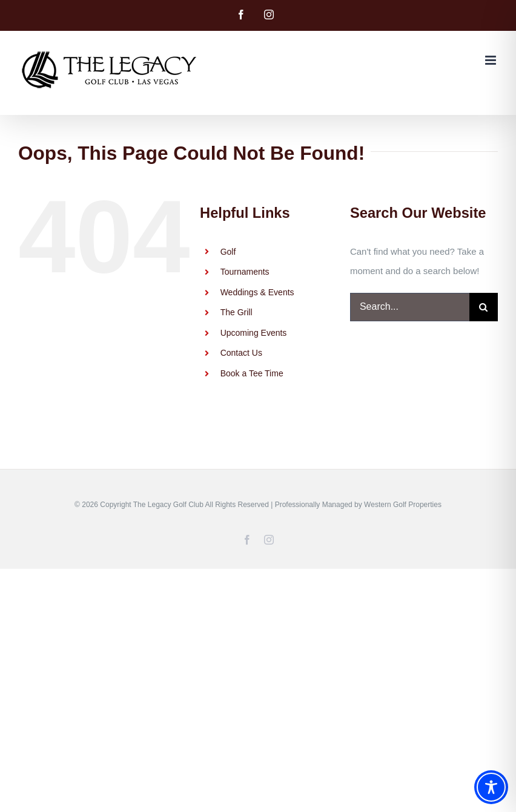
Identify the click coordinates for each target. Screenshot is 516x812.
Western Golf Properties (403, 505)
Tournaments (245, 272)
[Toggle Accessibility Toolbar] (491, 787)
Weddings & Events (257, 292)
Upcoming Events (254, 333)
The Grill (236, 312)
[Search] (484, 307)
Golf (228, 252)
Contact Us (241, 353)
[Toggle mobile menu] (491, 60)
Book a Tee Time (252, 373)
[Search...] (410, 307)
